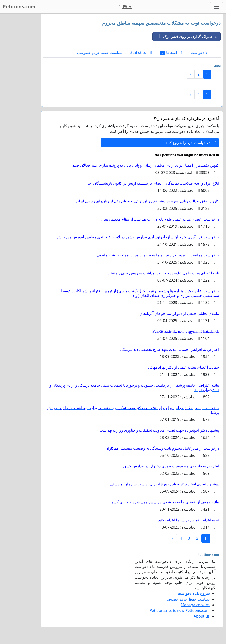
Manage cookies (195, 605)
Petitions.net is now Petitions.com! (179, 610)
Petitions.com (19, 7)
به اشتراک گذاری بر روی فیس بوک (185, 37)
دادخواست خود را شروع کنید (191, 143)
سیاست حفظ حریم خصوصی (100, 53)
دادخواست (199, 53)
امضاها (171, 53)
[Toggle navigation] (217, 7)
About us (202, 616)
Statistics (141, 53)
